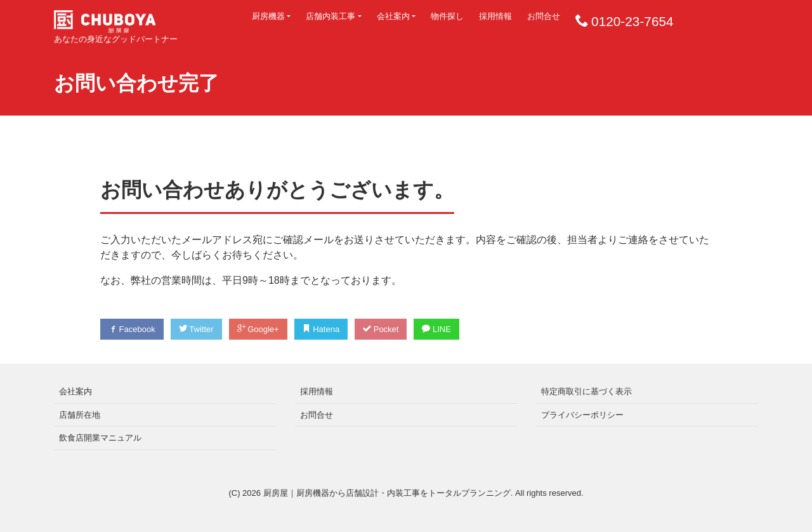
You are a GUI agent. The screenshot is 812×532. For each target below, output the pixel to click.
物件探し (447, 16)
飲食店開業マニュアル (100, 438)
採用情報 (495, 16)
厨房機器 (268, 16)
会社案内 (393, 16)
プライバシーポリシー (582, 415)
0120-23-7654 (632, 21)
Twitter (196, 329)
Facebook (132, 329)
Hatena (321, 329)
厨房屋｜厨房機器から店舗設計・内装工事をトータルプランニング (387, 493)
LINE (436, 329)
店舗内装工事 (331, 16)
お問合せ (544, 16)
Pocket (381, 329)
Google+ (258, 329)
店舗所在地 (80, 415)
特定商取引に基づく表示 (586, 391)
